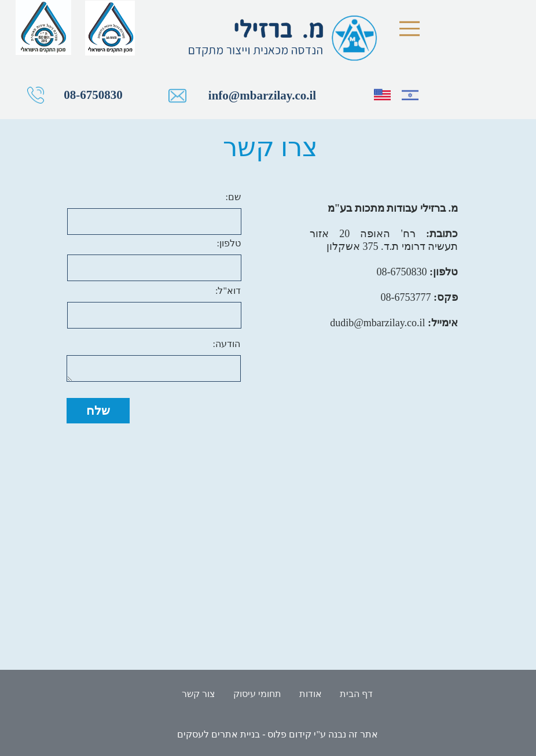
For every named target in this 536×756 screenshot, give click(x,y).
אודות (311, 694)
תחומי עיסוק (257, 694)
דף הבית (356, 694)
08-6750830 (139, 95)
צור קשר (199, 694)
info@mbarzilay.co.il (308, 95)
